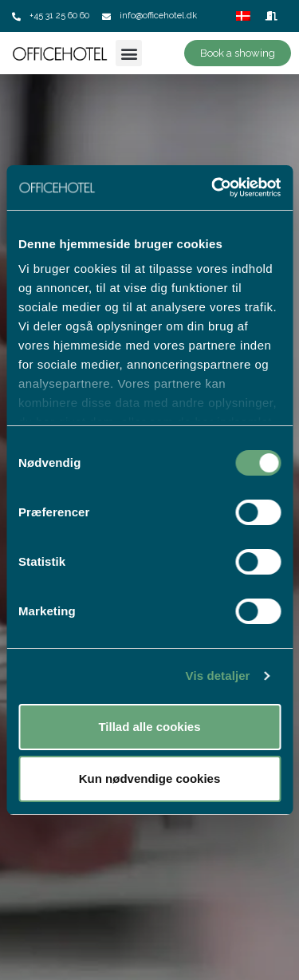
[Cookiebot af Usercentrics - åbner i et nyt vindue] (213, 188)
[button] (129, 53)
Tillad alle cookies (149, 727)
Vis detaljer (218, 676)
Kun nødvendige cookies (150, 778)
